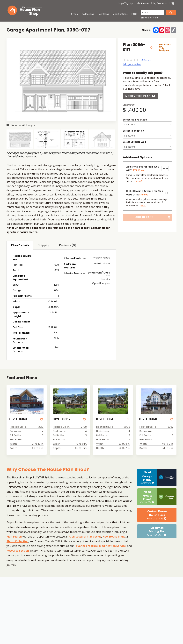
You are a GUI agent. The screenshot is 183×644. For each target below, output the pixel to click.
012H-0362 (62, 419)
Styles (74, 14)
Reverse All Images (21, 125)
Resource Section (18, 551)
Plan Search (14, 537)
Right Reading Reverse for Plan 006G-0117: (145, 193)
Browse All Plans (150, 18)
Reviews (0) (68, 245)
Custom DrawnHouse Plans (157, 515)
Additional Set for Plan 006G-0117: (143, 168)
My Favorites (160, 3)
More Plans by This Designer (165, 47)
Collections (88, 14)
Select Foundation (133, 131)
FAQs (134, 14)
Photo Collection (17, 541)
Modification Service (112, 546)
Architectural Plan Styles (85, 537)
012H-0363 (18, 419)
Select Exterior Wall (134, 142)
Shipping (44, 245)
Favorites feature (86, 546)
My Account (143, 3)
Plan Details (20, 245)
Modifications (120, 14)
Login (121, 3)
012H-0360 (148, 419)
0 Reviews (147, 60)
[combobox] (147, 124)
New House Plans (114, 537)
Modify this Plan (140, 96)
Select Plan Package (135, 120)
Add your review (132, 64)
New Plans (103, 14)
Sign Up (129, 3)
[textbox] (147, 125)
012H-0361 (105, 419)
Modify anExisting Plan (157, 531)
